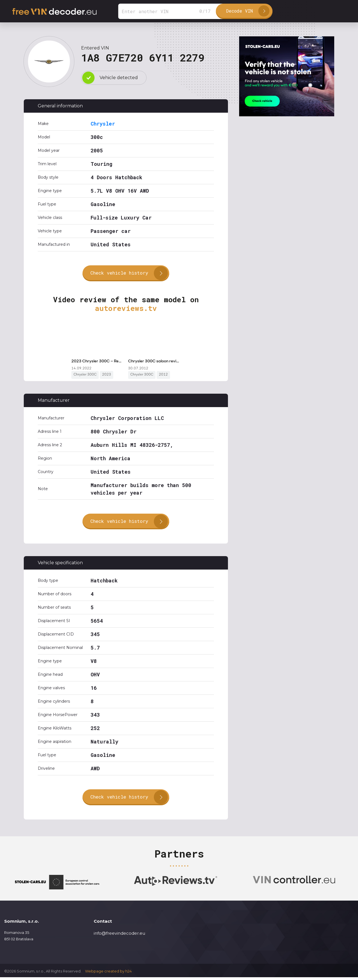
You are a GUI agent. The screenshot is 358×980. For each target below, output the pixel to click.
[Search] (171, 11)
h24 (129, 974)
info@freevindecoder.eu (119, 936)
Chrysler (103, 124)
